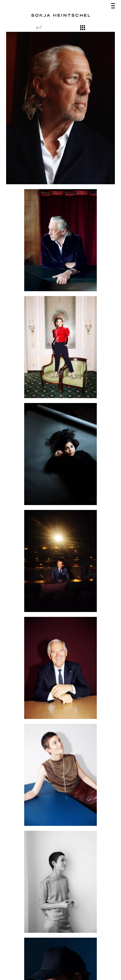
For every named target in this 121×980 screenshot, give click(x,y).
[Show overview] (83, 28)
